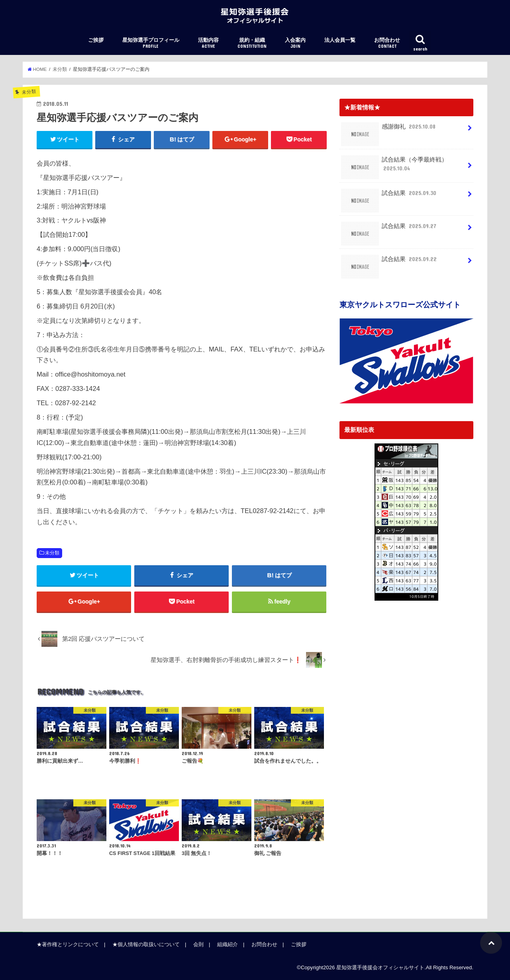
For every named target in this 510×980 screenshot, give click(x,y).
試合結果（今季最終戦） (394, 167)
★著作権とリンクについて (68, 944)
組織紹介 (228, 944)
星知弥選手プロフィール (151, 43)
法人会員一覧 (340, 40)
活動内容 (208, 43)
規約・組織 (252, 43)
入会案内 (295, 43)
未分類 (52, 553)
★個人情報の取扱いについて (146, 944)
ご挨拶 (96, 40)
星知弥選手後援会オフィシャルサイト (380, 967)
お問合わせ (387, 43)
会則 (198, 944)
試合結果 (389, 196)
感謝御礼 (389, 130)
